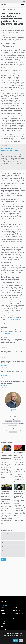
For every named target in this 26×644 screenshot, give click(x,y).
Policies (15, 608)
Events (3, 608)
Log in (24, 1)
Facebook (4, 629)
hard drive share (14, 423)
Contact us (4, 616)
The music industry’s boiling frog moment (12, 352)
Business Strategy (13, 432)
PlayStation (11, 425)
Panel (2, 610)
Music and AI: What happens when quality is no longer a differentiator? (18, 495)
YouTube (3, 627)
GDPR (14, 616)
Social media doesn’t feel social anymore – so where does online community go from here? (7, 496)
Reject (21, 640)
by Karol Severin (13, 409)
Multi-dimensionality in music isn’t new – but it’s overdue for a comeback (7, 455)
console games (9, 421)
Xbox (16, 425)
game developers (17, 421)
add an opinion (16, 324)
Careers (3, 613)
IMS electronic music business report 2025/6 (19, 454)
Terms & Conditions (18, 613)
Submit (4, 559)
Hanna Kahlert (4, 386)
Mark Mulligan (4, 355)
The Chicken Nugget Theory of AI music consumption (11, 372)
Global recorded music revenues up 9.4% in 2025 (12, 362)
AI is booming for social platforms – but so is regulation (12, 382)
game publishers (6, 423)
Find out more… (5, 168)
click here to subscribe (15, 319)
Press (14, 619)
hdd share (21, 423)
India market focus (10, 150)
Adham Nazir (4, 375)
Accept (16, 640)
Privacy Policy (16, 610)
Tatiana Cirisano (5, 345)
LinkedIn (3, 624)
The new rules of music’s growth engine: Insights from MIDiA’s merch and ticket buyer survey (13, 341)
